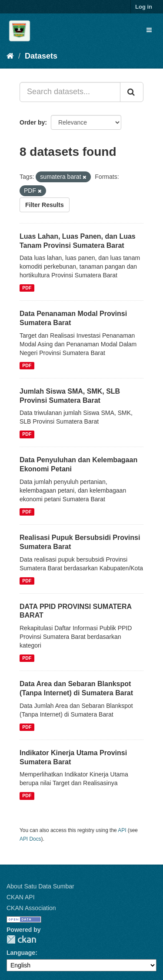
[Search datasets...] (70, 92)
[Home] (10, 56)
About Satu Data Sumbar (40, 886)
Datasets (41, 56)
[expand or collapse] (149, 30)
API (122, 830)
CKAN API (21, 897)
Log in (144, 7)
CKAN (21, 939)
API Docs (30, 839)
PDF (27, 288)
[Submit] (132, 92)
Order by (32, 122)
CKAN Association (31, 908)
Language (21, 953)
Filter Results (45, 205)
